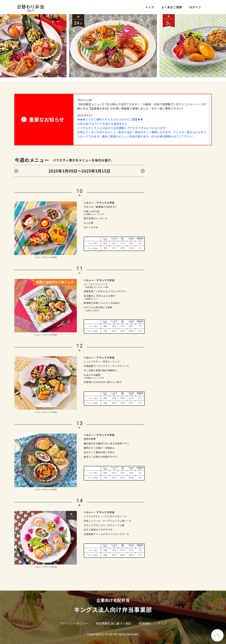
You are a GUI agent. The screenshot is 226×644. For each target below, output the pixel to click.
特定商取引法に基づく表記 (114, 623)
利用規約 (145, 623)
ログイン (195, 7)
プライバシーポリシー (74, 623)
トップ (150, 7)
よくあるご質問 (172, 7)
